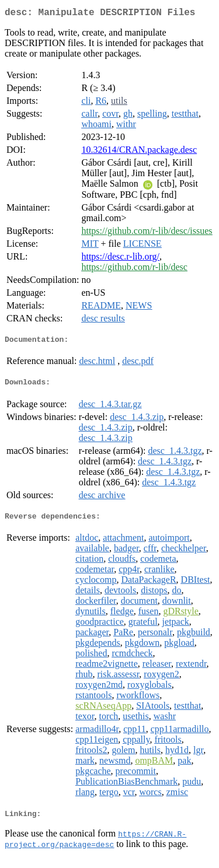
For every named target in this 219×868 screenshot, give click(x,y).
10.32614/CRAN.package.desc (139, 152)
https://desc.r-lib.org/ (120, 259)
